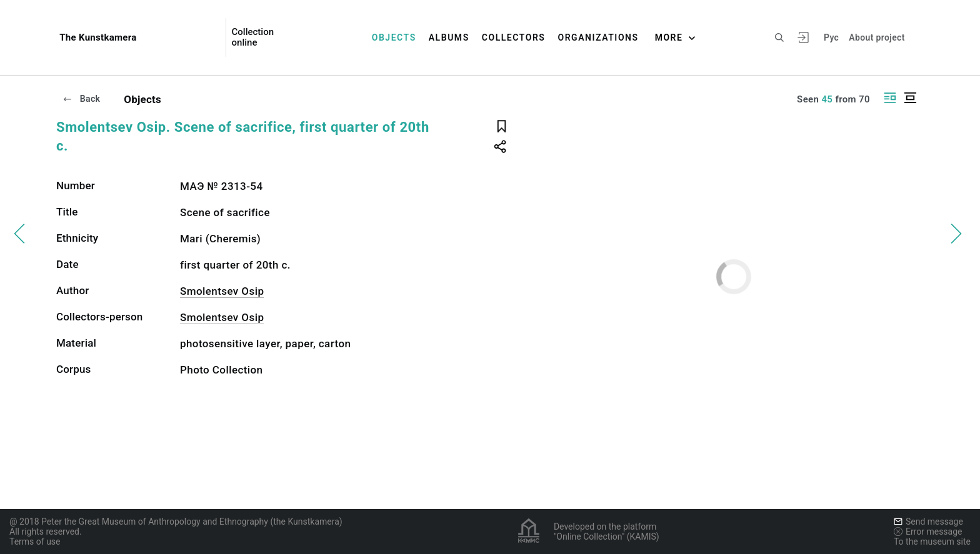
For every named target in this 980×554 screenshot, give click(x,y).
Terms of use (35, 542)
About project (877, 37)
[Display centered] (910, 98)
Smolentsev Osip (222, 291)
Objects (394, 37)
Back (81, 99)
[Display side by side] (890, 98)
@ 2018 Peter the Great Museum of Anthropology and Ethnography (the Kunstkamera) (176, 522)
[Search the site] (779, 37)
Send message (928, 522)
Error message (928, 532)
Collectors (514, 37)
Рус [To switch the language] (831, 37)
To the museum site (932, 542)
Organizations (598, 37)
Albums (449, 37)
